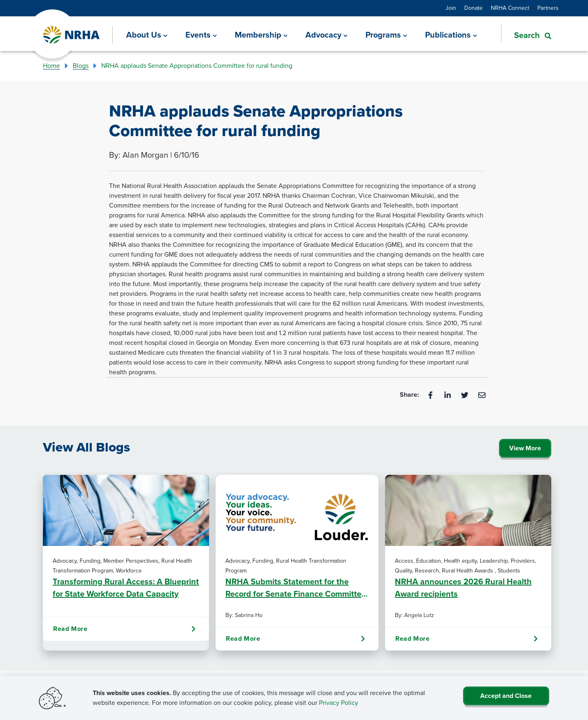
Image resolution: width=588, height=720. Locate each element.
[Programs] (386, 35)
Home (51, 66)
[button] (526, 34)
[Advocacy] (326, 35)
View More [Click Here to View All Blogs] (525, 448)
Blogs (81, 66)
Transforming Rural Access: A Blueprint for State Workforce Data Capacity (126, 588)
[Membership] (261, 35)
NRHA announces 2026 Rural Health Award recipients (463, 588)
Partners (548, 8)
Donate (473, 8)
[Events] (201, 35)
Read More (124, 629)
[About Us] (147, 35)
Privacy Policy (339, 703)
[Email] (482, 395)
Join (451, 8)
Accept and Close (506, 696)
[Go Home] (72, 35)
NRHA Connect (510, 8)
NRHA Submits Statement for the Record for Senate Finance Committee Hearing (296, 588)
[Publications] (451, 35)
